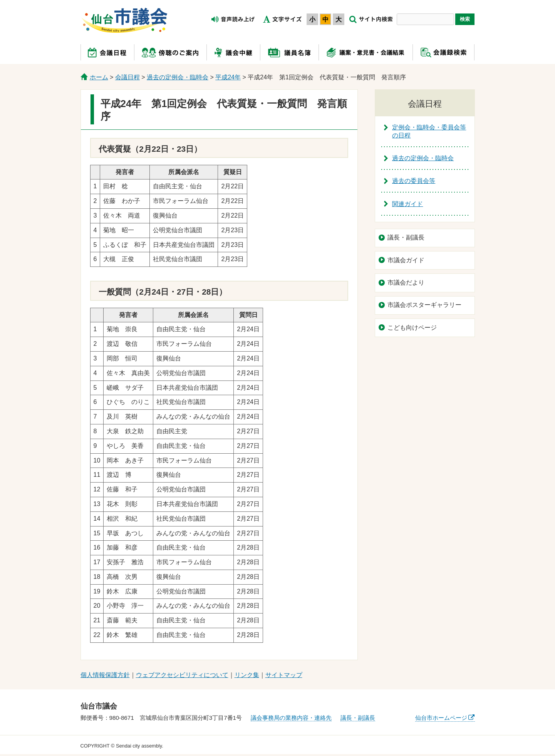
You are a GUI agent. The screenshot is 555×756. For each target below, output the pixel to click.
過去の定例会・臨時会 (178, 77)
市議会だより (406, 282)
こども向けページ (412, 328)
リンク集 (247, 675)
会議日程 (127, 77)
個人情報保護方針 (105, 675)
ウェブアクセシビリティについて (182, 675)
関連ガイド (407, 204)
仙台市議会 (124, 20)
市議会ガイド (406, 260)
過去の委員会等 (414, 181)
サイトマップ (284, 675)
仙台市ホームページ (441, 718)
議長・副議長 (406, 237)
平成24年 (228, 77)
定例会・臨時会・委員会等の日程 (429, 131)
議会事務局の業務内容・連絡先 (291, 718)
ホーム (99, 77)
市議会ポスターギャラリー (424, 305)
